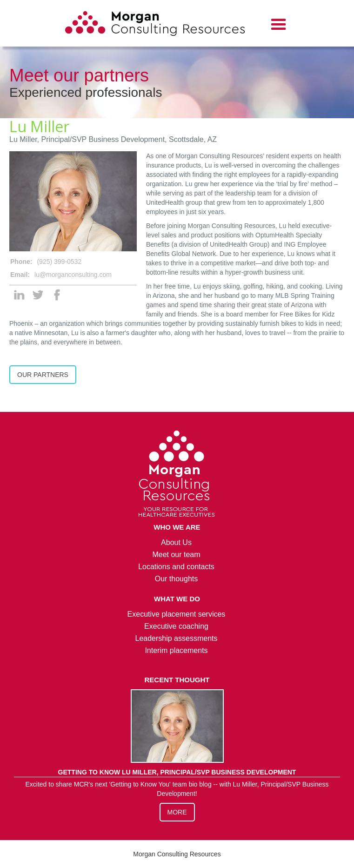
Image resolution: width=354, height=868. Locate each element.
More (177, 812)
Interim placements (176, 650)
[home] (155, 25)
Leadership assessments (177, 638)
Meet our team (176, 555)
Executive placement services (177, 614)
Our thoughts (177, 579)
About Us (176, 542)
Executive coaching (176, 626)
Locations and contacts (176, 567)
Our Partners (43, 375)
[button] (279, 25)
